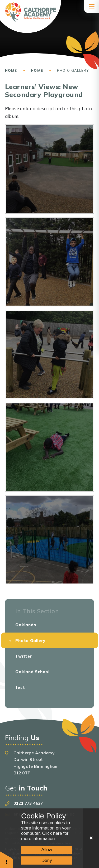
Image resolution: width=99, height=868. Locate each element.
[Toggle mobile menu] (92, 6)
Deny (47, 860)
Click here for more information (45, 836)
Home (11, 70)
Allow (47, 850)
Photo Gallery (73, 70)
